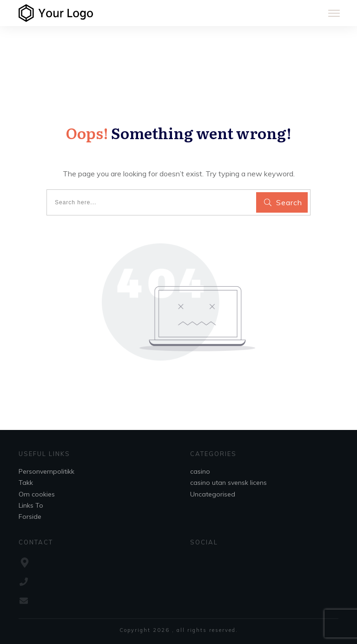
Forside (30, 517)
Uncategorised (213, 494)
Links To (31, 505)
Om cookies (37, 494)
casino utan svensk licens (228, 483)
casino (200, 471)
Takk (26, 483)
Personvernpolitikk (46, 471)
